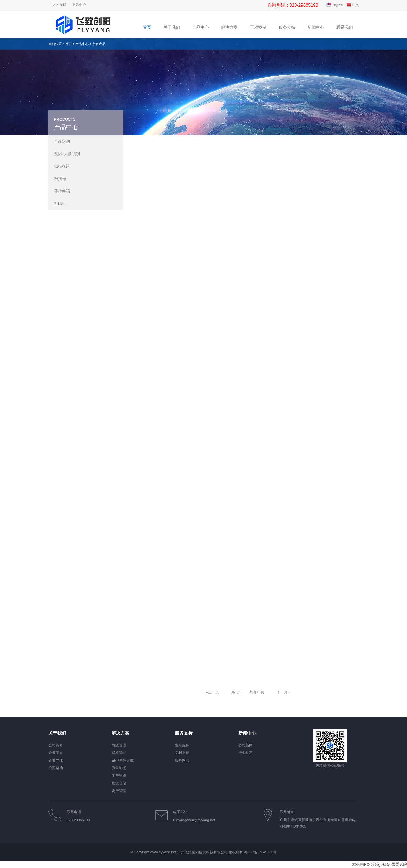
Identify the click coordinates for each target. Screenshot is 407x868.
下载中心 (79, 5)
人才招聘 (60, 5)
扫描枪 (60, 179)
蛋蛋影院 (399, 864)
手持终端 (62, 191)
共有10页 (257, 692)
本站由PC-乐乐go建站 (371, 864)
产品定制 (62, 141)
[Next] (283, 692)
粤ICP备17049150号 (261, 852)
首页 (68, 44)
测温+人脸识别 (67, 154)
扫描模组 (62, 166)
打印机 (60, 204)
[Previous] (212, 692)
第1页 (236, 692)
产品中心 (82, 44)
